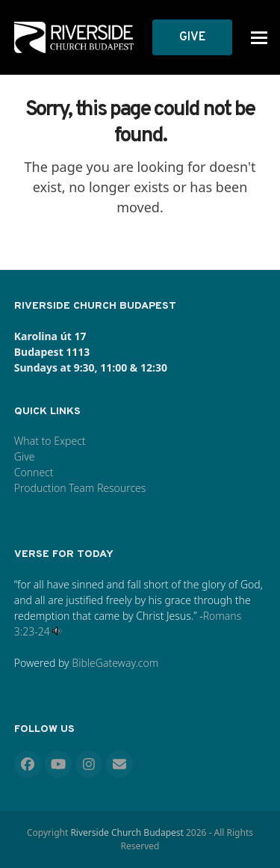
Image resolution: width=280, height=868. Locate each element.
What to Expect (50, 441)
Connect (34, 472)
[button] (259, 38)
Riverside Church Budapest (127, 832)
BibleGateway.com (115, 663)
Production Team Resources (80, 488)
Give (25, 456)
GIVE (192, 37)
